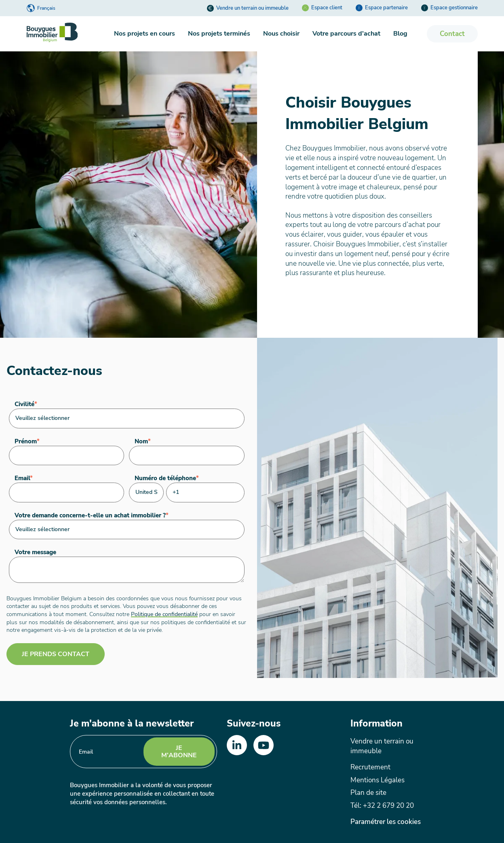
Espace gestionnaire (449, 8)
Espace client (322, 8)
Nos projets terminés (219, 34)
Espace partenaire (382, 8)
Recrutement (370, 767)
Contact (452, 34)
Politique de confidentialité (164, 614)
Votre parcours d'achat (346, 34)
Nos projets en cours (144, 34)
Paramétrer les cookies (386, 822)
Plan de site (368, 793)
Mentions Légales (377, 780)
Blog (400, 34)
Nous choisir (281, 34)
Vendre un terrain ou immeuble (248, 8)
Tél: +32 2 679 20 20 (382, 806)
